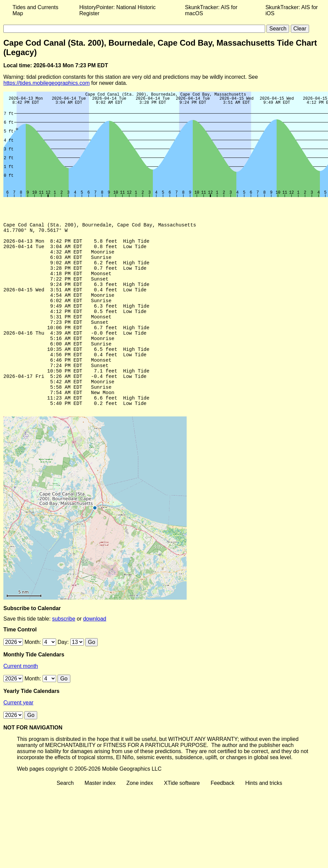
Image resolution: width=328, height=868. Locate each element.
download (95, 653)
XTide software (182, 817)
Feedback (222, 817)
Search (65, 817)
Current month (21, 701)
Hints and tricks (264, 817)
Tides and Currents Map (35, 10)
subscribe (64, 653)
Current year (18, 737)
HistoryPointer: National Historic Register (118, 10)
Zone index (140, 817)
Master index (100, 817)
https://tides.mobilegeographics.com (46, 83)
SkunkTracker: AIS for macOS (211, 10)
